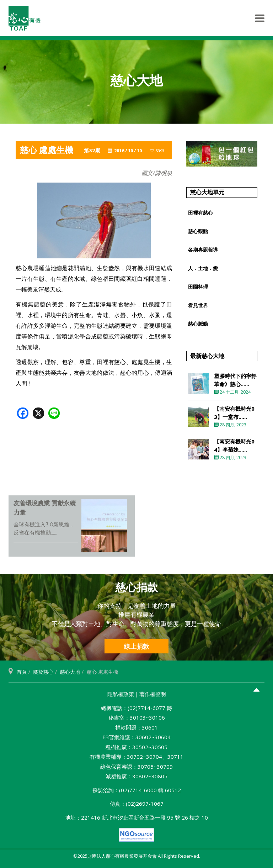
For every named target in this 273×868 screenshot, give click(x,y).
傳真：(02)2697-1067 (137, 804)
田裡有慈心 (200, 213)
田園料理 (198, 287)
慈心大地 (70, 672)
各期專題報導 (203, 250)
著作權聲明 (153, 694)
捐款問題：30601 (136, 727)
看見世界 (198, 305)
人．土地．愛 (203, 268)
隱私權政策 (121, 694)
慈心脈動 (198, 324)
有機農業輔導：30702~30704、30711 (136, 757)
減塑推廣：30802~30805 (136, 776)
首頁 (22, 672)
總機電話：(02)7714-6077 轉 (136, 708)
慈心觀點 (198, 231)
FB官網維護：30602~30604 (136, 737)
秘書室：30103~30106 (137, 717)
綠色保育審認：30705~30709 (136, 767)
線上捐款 (136, 646)
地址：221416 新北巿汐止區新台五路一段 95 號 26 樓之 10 (136, 817)
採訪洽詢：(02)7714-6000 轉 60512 (137, 790)
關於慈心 (43, 672)
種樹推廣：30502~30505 (136, 747)
